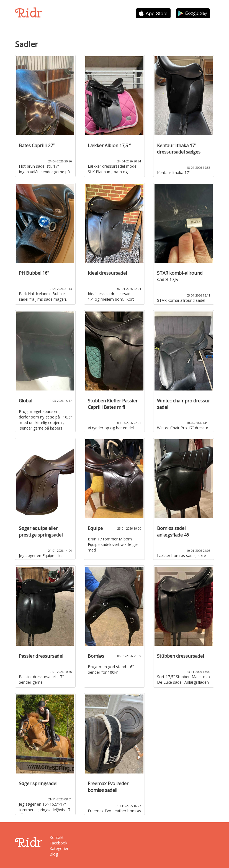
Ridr (29, 13)
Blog (54, 854)
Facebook (58, 843)
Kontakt (57, 837)
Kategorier (59, 848)
